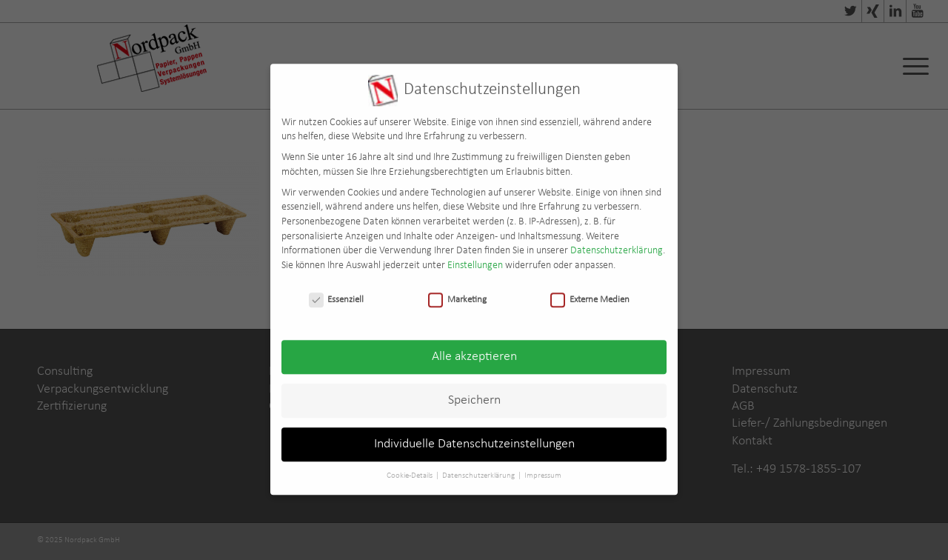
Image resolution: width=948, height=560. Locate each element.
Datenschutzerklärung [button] (479, 468)
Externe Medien (590, 291)
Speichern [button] (474, 393)
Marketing (457, 291)
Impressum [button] (543, 468)
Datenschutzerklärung (617, 243)
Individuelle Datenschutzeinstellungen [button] (474, 437)
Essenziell (337, 291)
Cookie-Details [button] (410, 468)
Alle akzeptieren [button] (474, 349)
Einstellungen (475, 257)
